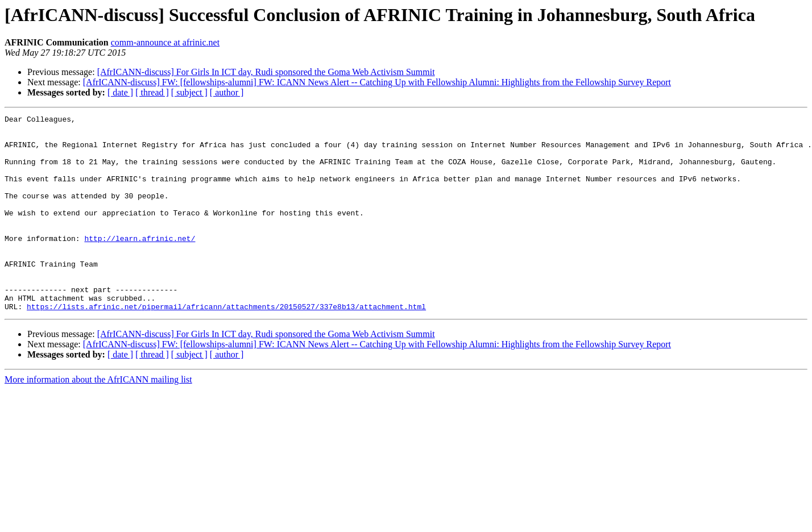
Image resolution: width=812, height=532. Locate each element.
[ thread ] (152, 92)
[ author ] (227, 92)
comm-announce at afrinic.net (165, 42)
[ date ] (120, 92)
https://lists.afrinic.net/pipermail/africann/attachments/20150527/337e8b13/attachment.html (226, 346)
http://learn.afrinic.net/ (140, 264)
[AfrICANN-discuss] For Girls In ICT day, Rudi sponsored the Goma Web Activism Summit (266, 72)
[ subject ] (189, 92)
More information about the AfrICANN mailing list (98, 419)
